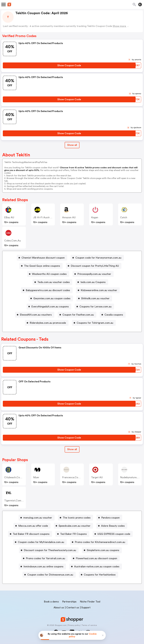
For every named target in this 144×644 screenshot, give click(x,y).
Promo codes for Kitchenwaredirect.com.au (100, 542)
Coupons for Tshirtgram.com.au (95, 323)
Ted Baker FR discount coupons (31, 534)
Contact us (73, 608)
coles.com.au (13, 241)
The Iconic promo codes (77, 518)
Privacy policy (74, 625)
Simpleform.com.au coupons (103, 550)
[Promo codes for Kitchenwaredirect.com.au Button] (99, 542)
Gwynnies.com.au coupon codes (52, 298)
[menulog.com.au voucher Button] (37, 518)
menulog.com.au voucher (38, 518)
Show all (72, 449)
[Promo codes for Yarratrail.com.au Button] (44, 558)
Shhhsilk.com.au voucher (95, 298)
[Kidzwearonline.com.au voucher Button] (98, 290)
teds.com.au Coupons (93, 282)
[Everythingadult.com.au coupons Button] (49, 307)
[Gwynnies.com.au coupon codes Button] (51, 298)
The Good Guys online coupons (42, 266)
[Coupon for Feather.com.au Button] (77, 315)
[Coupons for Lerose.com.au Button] (94, 307)
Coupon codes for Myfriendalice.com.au (41, 542)
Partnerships (69, 602)
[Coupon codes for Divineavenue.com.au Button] (49, 575)
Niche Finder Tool (90, 602)
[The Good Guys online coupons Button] (41, 266)
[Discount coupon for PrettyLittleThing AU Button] (94, 266)
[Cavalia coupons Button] (113, 315)
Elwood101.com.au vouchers (36, 315)
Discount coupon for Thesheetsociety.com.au (50, 550)
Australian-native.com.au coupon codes (97, 567)
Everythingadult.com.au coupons (50, 307)
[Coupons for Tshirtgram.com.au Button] (94, 323)
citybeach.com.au (15, 477)
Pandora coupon (110, 518)
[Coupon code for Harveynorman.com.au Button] (97, 258)
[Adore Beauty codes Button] (112, 526)
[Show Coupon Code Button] (69, 65)
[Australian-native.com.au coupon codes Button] (96, 567)
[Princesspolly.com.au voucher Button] (93, 274)
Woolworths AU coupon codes (49, 274)
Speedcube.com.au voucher (75, 526)
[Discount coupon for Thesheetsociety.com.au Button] (49, 550)
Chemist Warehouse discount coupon (43, 258)
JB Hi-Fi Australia (43, 217)
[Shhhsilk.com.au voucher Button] (94, 298)
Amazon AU (69, 217)
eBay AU (9, 217)
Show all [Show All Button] (72, 145)
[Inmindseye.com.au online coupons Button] (42, 567)
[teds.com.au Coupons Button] (92, 282)
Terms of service (89, 625)
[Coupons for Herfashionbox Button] (99, 575)
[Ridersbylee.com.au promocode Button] (47, 323)
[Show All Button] (72, 449)
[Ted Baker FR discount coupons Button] (30, 534)
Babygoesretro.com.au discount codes (48, 290)
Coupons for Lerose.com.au (95, 307)
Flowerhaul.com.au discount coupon (96, 558)
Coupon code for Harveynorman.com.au (98, 258)
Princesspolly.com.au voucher (94, 274)
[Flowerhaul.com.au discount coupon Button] (95, 558)
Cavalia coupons (114, 315)
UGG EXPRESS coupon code (114, 534)
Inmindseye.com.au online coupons (43, 567)
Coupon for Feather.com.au (78, 315)
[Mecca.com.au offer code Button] (32, 526)
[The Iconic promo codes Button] (76, 518)
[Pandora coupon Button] (109, 518)
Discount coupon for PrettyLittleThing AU (95, 266)
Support (86, 608)
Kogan (95, 217)
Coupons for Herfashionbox (100, 575)
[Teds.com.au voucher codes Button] (52, 282)
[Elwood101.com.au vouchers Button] (35, 315)
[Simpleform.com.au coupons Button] (102, 550)
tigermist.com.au (15, 501)
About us (59, 608)
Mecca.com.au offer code (33, 526)
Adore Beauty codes (113, 526)
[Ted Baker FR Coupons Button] (72, 534)
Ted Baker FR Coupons (73, 534)
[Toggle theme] (140, 4)
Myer (36, 477)
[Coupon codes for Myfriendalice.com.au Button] (40, 542)
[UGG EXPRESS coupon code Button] (113, 534)
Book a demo (51, 602)
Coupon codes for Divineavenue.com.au (50, 575)
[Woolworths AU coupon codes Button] (48, 274)
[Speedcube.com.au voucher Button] (73, 526)
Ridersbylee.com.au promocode (48, 323)
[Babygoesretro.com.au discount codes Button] (47, 290)
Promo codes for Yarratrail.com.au (45, 558)
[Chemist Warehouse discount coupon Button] (42, 258)
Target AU (97, 477)
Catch (124, 217)
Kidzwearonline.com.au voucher (99, 290)
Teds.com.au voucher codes (54, 282)
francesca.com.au (73, 477)
